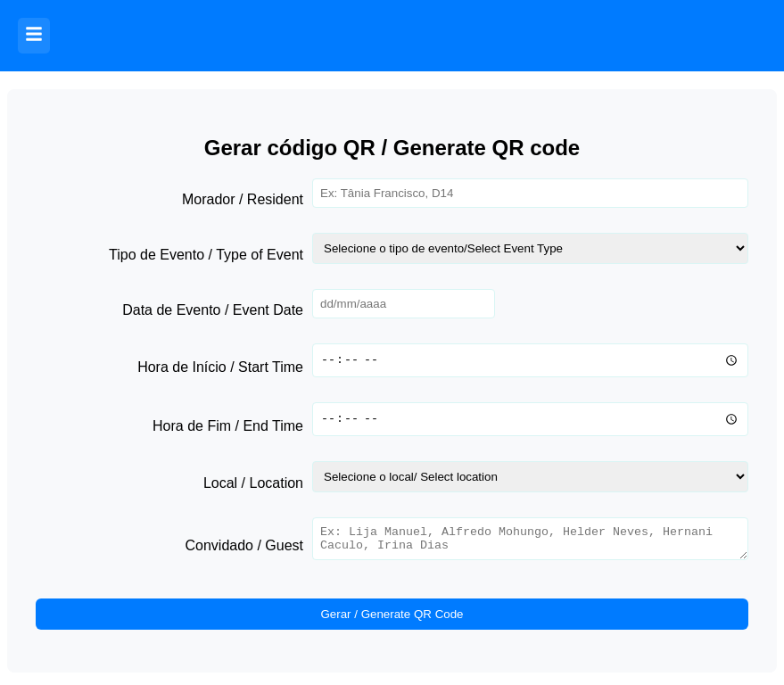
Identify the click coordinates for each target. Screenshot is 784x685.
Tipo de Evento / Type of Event (206, 255)
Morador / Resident (243, 199)
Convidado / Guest (244, 548)
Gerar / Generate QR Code (392, 619)
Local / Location (253, 483)
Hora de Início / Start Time (220, 367)
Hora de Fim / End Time (228, 426)
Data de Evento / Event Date (213, 310)
